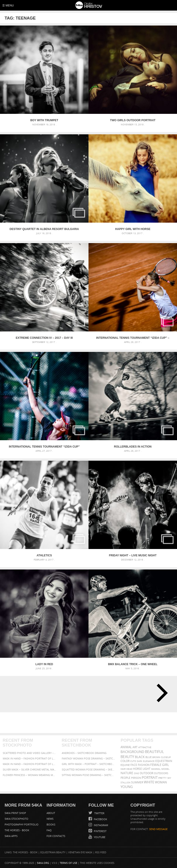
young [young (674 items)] (127, 787)
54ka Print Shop (15, 813)
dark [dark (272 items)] (140, 761)
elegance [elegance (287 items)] (149, 761)
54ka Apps (11, 836)
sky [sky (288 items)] (169, 778)
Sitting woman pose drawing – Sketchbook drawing (89, 775)
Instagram (101, 825)
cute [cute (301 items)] (133, 761)
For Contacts (56, 836)
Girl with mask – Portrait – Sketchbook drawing (89, 764)
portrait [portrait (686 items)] (150, 777)
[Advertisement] (89, 723)
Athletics (44, 555)
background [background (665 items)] (132, 752)
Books (51, 824)
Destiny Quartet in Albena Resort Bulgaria (44, 229)
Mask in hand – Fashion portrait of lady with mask (30, 764)
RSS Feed (101, 852)
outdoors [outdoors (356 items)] (161, 773)
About (51, 813)
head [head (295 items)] (129, 769)
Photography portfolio (22, 824)
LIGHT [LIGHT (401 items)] (147, 769)
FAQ (49, 830)
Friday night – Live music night (133, 555)
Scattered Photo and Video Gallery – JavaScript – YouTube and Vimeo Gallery (30, 753)
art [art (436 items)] (135, 747)
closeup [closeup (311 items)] (166, 757)
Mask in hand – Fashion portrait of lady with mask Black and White (30, 758)
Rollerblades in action (133, 447)
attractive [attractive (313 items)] (145, 747)
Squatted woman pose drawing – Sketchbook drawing (89, 769)
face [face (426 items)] (134, 765)
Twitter (99, 813)
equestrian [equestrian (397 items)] (164, 761)
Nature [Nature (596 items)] (127, 773)
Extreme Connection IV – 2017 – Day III (44, 338)
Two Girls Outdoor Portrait (133, 120)
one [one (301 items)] (136, 773)
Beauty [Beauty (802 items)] (127, 757)
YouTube (99, 837)
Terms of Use (68, 863)
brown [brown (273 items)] (156, 757)
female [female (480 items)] (156, 765)
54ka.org (43, 863)
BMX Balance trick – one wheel (133, 664)
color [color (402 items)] (125, 761)
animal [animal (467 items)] (126, 747)
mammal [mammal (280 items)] (156, 769)
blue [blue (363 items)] (149, 757)
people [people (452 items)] (125, 778)
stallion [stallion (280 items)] (125, 783)
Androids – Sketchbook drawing (84, 753)
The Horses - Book (17, 830)
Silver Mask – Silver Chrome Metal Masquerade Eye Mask (30, 769)
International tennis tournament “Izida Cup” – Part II (133, 338)
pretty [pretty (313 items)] (162, 778)
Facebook (100, 819)
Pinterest (100, 831)
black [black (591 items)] (140, 757)
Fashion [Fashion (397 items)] (144, 765)
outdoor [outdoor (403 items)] (146, 773)
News (50, 819)
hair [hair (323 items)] (123, 769)
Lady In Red (44, 664)
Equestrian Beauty (53, 852)
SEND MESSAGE (158, 829)
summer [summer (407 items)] (137, 782)
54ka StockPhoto (16, 819)
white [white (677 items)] (149, 782)
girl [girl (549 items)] (165, 765)
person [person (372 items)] (136, 778)
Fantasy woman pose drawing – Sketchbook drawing (89, 758)
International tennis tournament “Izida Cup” (44, 447)
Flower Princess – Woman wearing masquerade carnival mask (30, 775)
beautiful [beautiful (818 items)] (154, 752)
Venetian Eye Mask (80, 852)
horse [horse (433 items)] (137, 769)
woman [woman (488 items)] (161, 782)
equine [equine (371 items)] (125, 765)
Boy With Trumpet (44, 120)
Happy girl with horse (133, 229)
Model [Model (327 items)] (165, 769)
